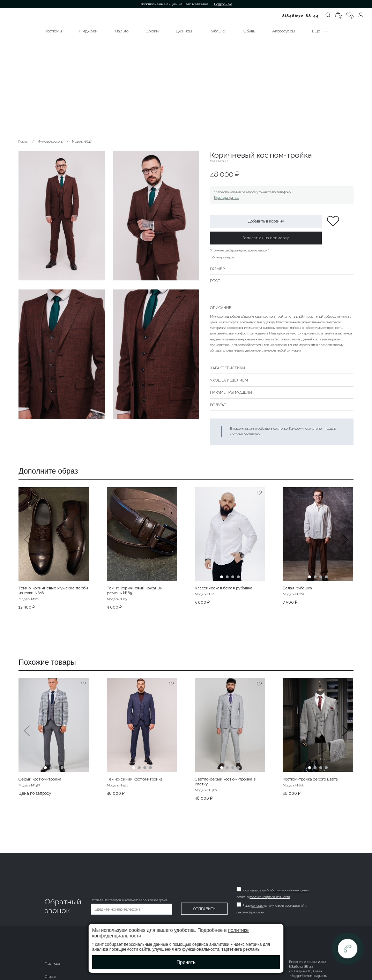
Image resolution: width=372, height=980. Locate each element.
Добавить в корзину (266, 221)
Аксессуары (284, 31)
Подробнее (223, 4)
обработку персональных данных (287, 890)
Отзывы (50, 976)
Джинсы (184, 31)
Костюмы (53, 31)
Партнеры (52, 963)
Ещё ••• (320, 31)
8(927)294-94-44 (226, 198)
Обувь (249, 31)
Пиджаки (88, 31)
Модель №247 (82, 142)
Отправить (204, 909)
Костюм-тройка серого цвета (310, 779)
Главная (23, 142)
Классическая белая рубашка (224, 588)
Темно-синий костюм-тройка (135, 779)
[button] (345, 548)
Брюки (152, 31)
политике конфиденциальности (270, 897)
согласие (258, 906)
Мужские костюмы (50, 142)
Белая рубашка (297, 588)
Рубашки (218, 31)
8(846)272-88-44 (300, 16)
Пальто (122, 31)
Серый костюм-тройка (40, 779)
